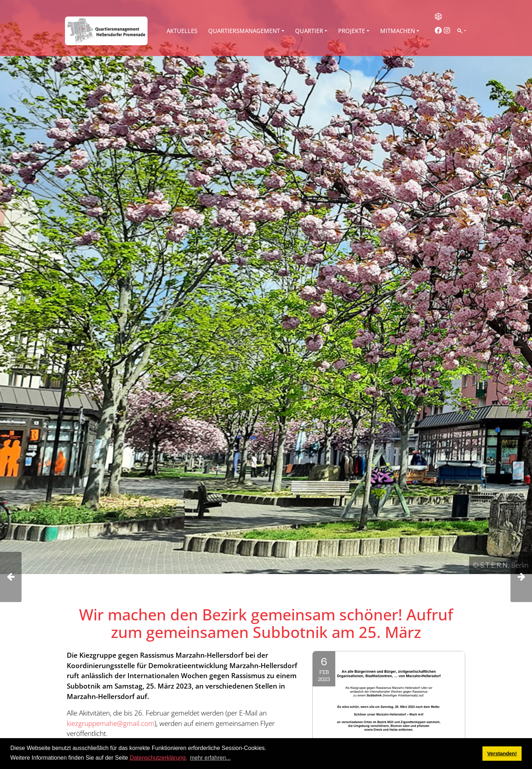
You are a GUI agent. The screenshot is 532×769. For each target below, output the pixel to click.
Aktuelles (182, 31)
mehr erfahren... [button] (210, 758)
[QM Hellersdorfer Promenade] (106, 31)
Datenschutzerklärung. (158, 758)
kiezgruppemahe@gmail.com (111, 723)
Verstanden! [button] (502, 754)
